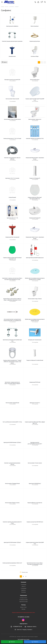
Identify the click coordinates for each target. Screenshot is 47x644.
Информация (23, 595)
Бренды (23, 609)
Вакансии (23, 590)
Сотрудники (23, 588)
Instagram (23, 620)
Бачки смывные (35, 26)
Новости (24, 586)
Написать (12, 642)
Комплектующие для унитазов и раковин (12, 41)
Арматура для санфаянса (12, 26)
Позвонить (35, 642)
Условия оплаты (23, 598)
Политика (24, 592)
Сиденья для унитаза (35, 41)
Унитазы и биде (35, 56)
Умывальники (12, 56)
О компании (24, 585)
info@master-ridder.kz (32, 627)
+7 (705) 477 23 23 (17, 626)
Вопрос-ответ (23, 607)
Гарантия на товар (23, 602)
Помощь (24, 605)
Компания (23, 582)
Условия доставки (24, 600)
